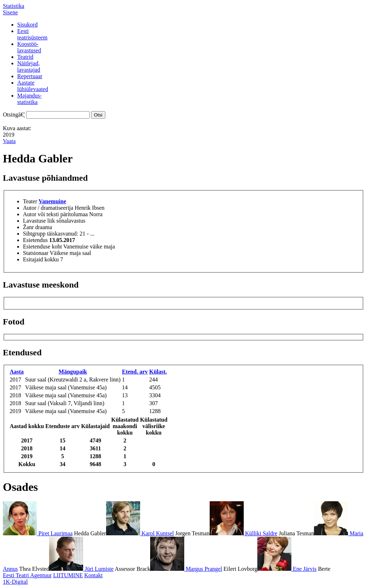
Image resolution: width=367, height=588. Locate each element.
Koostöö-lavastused (29, 47)
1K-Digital (15, 582)
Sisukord (27, 25)
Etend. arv (135, 372)
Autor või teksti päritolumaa (55, 214)
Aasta (17, 372)
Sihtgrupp (34, 234)
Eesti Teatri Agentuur (27, 575)
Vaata (9, 141)
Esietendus (35, 240)
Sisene (10, 12)
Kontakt (94, 575)
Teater (30, 201)
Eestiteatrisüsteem (32, 34)
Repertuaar (30, 76)
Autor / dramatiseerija (48, 208)
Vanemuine (53, 201)
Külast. (158, 372)
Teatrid (25, 57)
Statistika (14, 6)
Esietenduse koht (42, 246)
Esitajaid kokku (41, 259)
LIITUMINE (68, 575)
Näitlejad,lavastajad (29, 67)
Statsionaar (36, 253)
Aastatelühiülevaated (33, 86)
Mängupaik (73, 372)
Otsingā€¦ (14, 115)
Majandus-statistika (29, 99)
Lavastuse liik (39, 221)
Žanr (28, 227)
